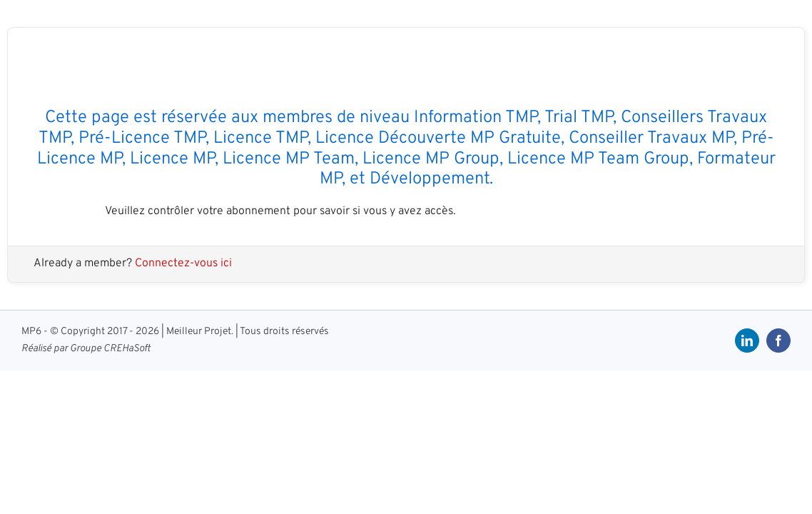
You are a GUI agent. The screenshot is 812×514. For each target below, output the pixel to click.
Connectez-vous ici (183, 263)
